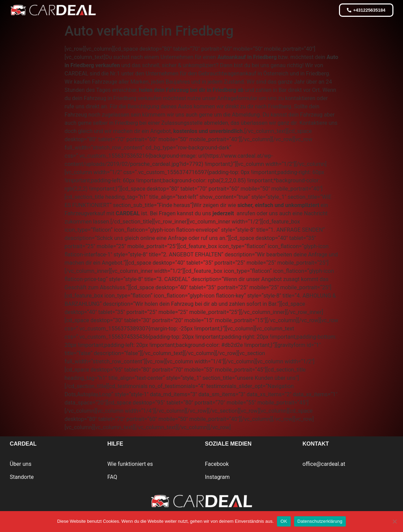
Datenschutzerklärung (320, 521)
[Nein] (394, 521)
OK (284, 521)
